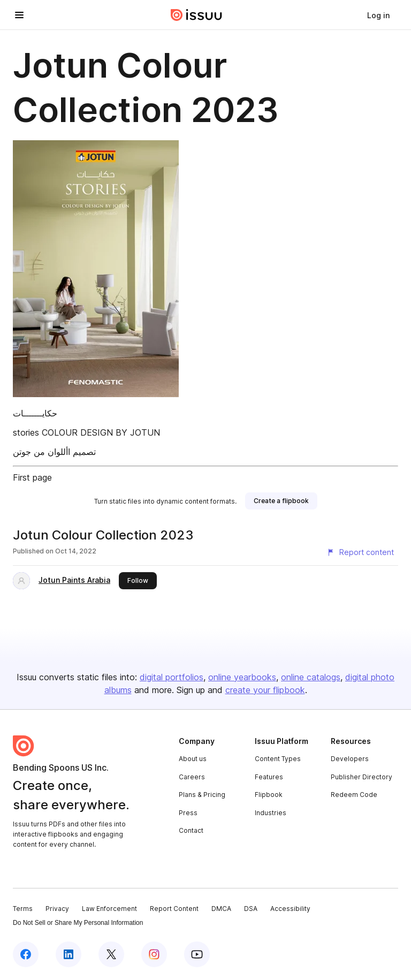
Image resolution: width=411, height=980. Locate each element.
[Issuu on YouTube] (197, 954)
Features (269, 777)
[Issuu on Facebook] (26, 954)
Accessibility (290, 909)
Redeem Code (354, 795)
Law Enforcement (109, 909)
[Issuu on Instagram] (154, 954)
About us (193, 759)
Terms (23, 909)
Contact (191, 830)
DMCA (221, 909)
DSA (251, 909)
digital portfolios (172, 677)
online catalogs (311, 677)
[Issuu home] (196, 15)
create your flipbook (265, 690)
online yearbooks (242, 677)
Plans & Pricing (202, 795)
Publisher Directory (361, 777)
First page (32, 477)
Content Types (278, 759)
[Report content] (360, 552)
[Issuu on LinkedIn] (68, 954)
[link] (378, 15)
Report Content (174, 909)
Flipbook (269, 795)
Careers (192, 777)
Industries (271, 813)
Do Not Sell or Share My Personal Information (78, 923)
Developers (350, 759)
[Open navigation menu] (19, 15)
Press (188, 813)
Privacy (57, 909)
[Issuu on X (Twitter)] (111, 954)
